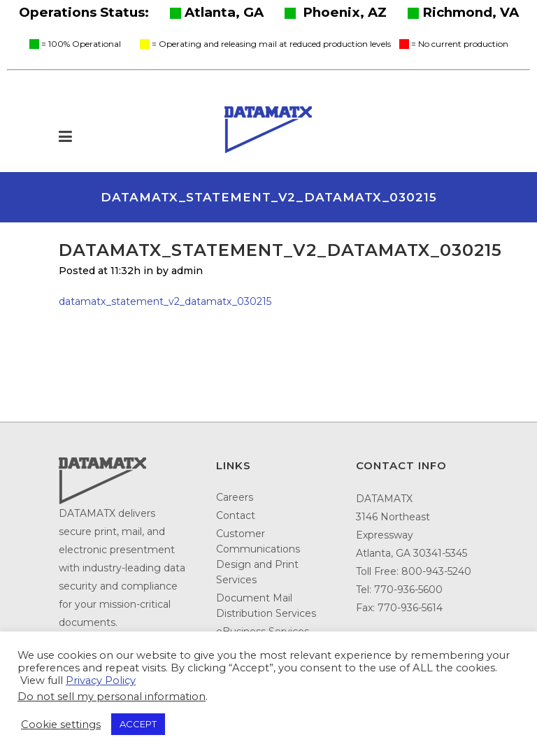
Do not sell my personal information (112, 697)
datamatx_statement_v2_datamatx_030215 (165, 301)
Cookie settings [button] (61, 725)
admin (187, 271)
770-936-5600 (408, 590)
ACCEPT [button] (138, 724)
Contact (236, 515)
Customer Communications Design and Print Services (258, 557)
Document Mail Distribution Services (266, 606)
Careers (235, 497)
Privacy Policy (101, 680)
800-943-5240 (436, 571)
